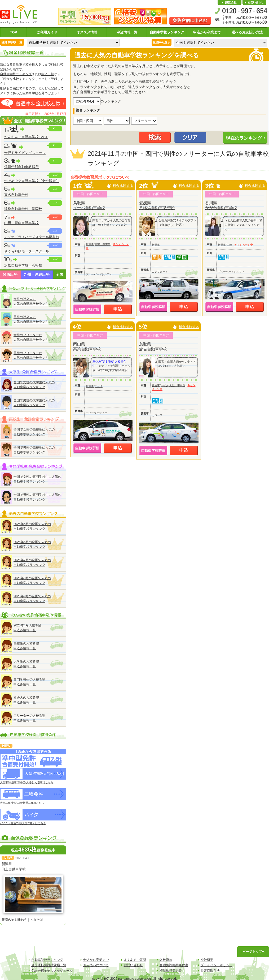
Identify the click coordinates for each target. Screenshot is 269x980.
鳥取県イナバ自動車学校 (89, 205)
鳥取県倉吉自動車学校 (153, 347)
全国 (59, 274)
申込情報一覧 (127, 32)
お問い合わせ (254, 3)
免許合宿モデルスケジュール (52, 971)
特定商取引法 (210, 971)
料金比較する (123, 186)
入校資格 (166, 960)
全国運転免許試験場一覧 (49, 965)
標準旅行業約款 (171, 971)
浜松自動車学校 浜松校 (23, 265)
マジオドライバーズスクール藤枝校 (32, 237)
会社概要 (230, 3)
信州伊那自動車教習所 (21, 167)
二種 (229, 245)
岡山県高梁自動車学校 (87, 347)
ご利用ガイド (47, 32)
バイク (99, 386)
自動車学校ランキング (167, 32)
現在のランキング (244, 138)
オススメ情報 (87, 32)
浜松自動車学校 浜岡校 (23, 209)
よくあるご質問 (135, 960)
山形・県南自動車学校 (21, 223)
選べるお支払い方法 (247, 32)
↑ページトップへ (253, 952)
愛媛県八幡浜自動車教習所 (157, 205)
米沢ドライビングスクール (25, 153)
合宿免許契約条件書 (174, 965)
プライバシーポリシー (217, 965)
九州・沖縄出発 (37, 274)
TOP (14, 32)
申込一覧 (48, 74)
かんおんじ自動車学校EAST (26, 137)
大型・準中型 (103, 244)
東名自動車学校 (16, 195)
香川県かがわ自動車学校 (221, 205)
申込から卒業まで (207, 32)
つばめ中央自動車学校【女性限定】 (32, 181)
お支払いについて (96, 965)
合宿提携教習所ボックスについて (100, 177)
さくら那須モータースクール (27, 251)
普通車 (90, 244)
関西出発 (10, 274)
